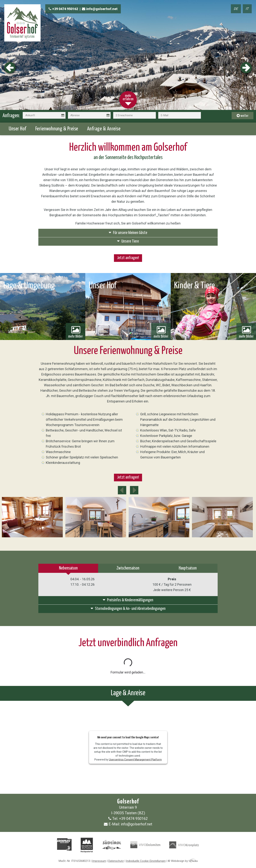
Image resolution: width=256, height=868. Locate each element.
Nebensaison (68, 568)
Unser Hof (18, 129)
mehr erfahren (128, 98)
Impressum (99, 861)
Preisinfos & (128, 600)
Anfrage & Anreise (104, 129)
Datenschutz (116, 861)
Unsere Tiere (128, 241)
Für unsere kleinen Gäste (128, 233)
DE (236, 9)
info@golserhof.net (100, 9)
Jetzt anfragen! (128, 258)
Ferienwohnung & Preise (57, 129)
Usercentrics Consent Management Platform (135, 760)
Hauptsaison (188, 568)
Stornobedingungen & (128, 608)
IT (247, 9)
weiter (243, 116)
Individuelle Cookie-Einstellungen (146, 861)
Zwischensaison (128, 568)
